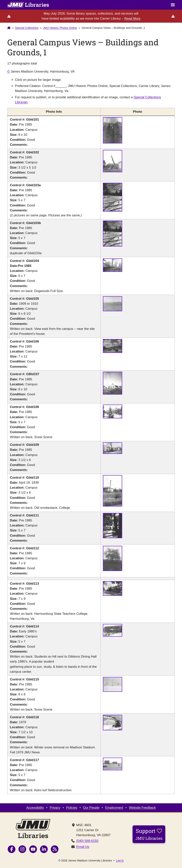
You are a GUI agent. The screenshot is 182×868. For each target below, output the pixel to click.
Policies (72, 808)
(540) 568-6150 (87, 841)
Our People (91, 808)
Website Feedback (142, 808)
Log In (120, 861)
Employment (114, 808)
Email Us (83, 847)
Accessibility (35, 808)
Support (149, 834)
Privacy (55, 808)
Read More (132, 19)
